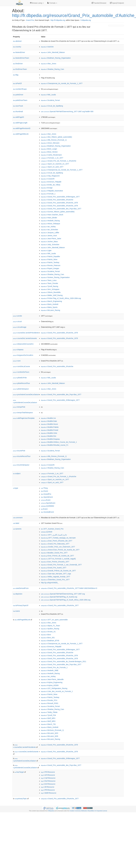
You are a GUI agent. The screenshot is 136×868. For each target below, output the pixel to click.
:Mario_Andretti (50, 304)
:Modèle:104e (49, 433)
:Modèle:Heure (49, 424)
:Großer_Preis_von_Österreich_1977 (58, 547)
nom (17, 361)
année (18, 316)
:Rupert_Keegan (50, 268)
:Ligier (46, 250)
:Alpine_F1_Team (51, 626)
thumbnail (18, 112)
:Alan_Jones (49, 64)
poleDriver (18, 95)
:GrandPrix (46, 494)
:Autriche (47, 47)
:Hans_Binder (49, 218)
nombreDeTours (21, 372)
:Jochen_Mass (49, 242)
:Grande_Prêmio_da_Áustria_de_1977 (58, 571)
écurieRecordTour (22, 456)
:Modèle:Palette (50, 427)
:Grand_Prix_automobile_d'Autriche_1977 (60, 605)
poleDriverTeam (20, 100)
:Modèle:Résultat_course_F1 (55, 445)
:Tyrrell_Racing (50, 286)
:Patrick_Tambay (50, 262)
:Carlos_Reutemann (51, 155)
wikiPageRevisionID (22, 128)
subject (17, 473)
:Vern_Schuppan (50, 289)
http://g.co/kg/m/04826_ (50, 583)
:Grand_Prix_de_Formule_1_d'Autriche (59, 161)
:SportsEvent (47, 497)
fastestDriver (19, 52)
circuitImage (20, 327)
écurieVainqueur (21, 465)
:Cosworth (48, 179)
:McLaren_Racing (51, 310)
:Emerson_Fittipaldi (51, 182)
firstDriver (18, 64)
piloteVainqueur (21, 389)
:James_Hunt (49, 236)
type (16, 488)
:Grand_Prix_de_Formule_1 (54, 667)
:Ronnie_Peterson (51, 265)
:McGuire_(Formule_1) (52, 730)
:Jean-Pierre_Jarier (51, 239)
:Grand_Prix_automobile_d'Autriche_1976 (59, 203)
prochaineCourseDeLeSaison (26, 395)
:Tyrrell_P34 (48, 715)
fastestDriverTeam (21, 58)
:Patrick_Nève (49, 259)
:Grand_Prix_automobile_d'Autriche (57, 200)
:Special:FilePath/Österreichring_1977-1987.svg (63, 594)
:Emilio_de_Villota (51, 185)
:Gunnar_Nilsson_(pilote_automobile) (58, 212)
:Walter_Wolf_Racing (52, 295)
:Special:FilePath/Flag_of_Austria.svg (59, 597)
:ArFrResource (48, 775)
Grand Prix (30, 20)
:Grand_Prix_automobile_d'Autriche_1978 (59, 206)
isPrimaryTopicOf (21, 605)
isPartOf (17, 83)
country (17, 47)
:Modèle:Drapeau (50, 439)
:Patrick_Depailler (51, 256)
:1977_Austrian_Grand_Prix (52, 529)
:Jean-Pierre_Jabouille (52, 679)
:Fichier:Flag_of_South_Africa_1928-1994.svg (61, 298)
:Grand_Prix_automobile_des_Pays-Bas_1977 (61, 209)
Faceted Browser (99, 3)
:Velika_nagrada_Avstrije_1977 (56, 577)
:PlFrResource (48, 790)
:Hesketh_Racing (50, 221)
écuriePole (19, 451)
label (16, 523)
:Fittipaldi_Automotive (52, 191)
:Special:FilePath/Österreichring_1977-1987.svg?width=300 (67, 112)
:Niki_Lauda (48, 95)
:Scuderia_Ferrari (51, 100)
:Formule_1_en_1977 (52, 158)
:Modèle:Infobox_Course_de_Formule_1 (59, 442)
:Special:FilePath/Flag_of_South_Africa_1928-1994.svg (66, 600)
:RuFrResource (48, 781)
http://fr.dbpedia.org (58, 20)
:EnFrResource (48, 784)
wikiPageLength (20, 123)
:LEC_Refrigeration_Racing (54, 688)
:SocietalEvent (47, 512)
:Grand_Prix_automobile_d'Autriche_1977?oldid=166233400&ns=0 (69, 588)
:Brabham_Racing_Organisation (56, 58)
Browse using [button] (37, 3)
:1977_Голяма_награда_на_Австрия (58, 538)
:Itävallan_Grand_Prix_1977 (54, 553)
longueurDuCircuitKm (23, 355)
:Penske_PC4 (49, 700)
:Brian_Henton (49, 152)
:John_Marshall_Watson (53, 52)
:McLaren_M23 (50, 733)
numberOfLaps (20, 89)
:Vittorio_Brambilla (51, 292)
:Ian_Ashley (48, 227)
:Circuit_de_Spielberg (52, 106)
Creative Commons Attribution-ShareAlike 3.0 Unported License (88, 811)
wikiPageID (19, 117)
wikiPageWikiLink (21, 134)
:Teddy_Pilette (49, 712)
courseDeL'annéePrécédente (26, 333)
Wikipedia (51, 811)
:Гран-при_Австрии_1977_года (56, 574)
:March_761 (48, 724)
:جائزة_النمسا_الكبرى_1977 (54, 535)
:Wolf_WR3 (48, 721)
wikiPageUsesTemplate (24, 418)
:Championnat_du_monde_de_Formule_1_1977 (62, 83)
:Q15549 (47, 532)
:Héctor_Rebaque (51, 224)
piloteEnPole (20, 378)
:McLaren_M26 (50, 736)
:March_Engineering (52, 301)
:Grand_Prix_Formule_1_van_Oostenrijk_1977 (61, 565)
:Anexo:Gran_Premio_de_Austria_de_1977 (60, 550)
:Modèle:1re (48, 418)
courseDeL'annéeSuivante (25, 338)
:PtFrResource (48, 772)
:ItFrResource (48, 787)
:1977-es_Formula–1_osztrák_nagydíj (58, 559)
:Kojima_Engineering (52, 682)
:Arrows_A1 (48, 632)
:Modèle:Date (49, 421)
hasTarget (19, 772)
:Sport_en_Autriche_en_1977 (55, 164)
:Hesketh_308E (50, 670)
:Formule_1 (48, 194)
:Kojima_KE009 (50, 685)
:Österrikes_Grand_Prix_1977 (55, 580)
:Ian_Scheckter (50, 230)
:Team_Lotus (49, 280)
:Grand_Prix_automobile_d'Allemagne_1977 (60, 197)
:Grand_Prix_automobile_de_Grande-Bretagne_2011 (64, 661)
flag (16, 75)
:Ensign (47, 188)
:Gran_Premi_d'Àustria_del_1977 (57, 541)
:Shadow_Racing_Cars (53, 69)
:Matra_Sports (49, 307)
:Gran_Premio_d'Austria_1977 (55, 562)
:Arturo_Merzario (50, 143)
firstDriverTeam (20, 69)
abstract (17, 41)
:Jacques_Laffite (50, 233)
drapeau (18, 350)
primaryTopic (21, 799)
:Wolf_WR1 (48, 718)
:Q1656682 (48, 506)
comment (18, 518)
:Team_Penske (50, 283)
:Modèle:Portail (50, 430)
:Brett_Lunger (49, 149)
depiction (18, 594)
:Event (45, 491)
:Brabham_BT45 (50, 641)
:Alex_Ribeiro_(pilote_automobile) (57, 137)
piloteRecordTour (22, 383)
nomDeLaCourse (22, 366)
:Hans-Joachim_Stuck (52, 215)
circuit (17, 321)
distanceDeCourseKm (23, 344)
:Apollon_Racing (50, 629)
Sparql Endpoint (117, 3)
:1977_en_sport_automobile (54, 620)
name (16, 611)
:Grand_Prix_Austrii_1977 (54, 568)
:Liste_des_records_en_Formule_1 (57, 691)
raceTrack (18, 106)
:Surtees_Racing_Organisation (55, 277)
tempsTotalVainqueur (23, 413)
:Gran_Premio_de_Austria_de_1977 (57, 556)
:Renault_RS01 (50, 703)
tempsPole (19, 407)
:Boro (46, 635)
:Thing (44, 488)
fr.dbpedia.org (86, 20)
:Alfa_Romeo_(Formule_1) (54, 140)
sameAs (17, 529)
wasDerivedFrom (21, 588)
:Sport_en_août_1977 (52, 167)
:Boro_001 (48, 638)
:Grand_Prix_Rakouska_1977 (55, 544)
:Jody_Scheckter (50, 245)
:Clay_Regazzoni (50, 176)
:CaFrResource (48, 778)
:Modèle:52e (49, 436)
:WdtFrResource (49, 793)
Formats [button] (52, 3)
